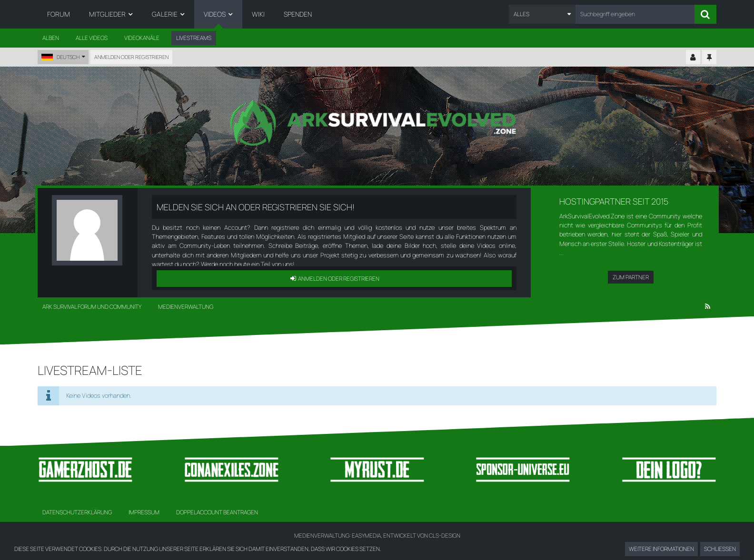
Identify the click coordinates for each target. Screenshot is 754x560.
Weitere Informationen (661, 549)
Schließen (720, 549)
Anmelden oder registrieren (131, 57)
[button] (542, 14)
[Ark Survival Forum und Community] (377, 123)
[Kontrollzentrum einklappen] (693, 58)
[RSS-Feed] (708, 307)
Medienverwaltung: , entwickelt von (377, 535)
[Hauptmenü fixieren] (709, 58)
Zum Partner (631, 277)
